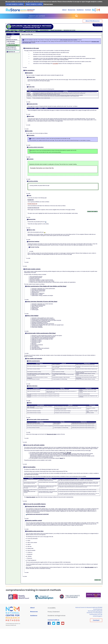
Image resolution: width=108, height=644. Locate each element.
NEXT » (96, 212)
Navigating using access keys (34, 531)
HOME (8, 30)
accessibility (55, 64)
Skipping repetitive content (33, 520)
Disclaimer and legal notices (57, 616)
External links (31, 219)
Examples (30, 159)
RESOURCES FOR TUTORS (69, 30)
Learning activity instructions (35, 147)
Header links (31, 77)
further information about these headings (69, 40)
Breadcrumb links (32, 104)
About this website (31, 497)
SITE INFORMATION (44, 30)
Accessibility (52, 608)
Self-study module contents (32, 269)
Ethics (29, 403)
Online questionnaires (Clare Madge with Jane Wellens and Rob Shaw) (46, 286)
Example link (31, 200)
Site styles (29, 131)
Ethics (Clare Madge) (32, 316)
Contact (88, 10)
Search (61, 458)
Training (9, 38)
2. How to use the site (12, 45)
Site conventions (29, 70)
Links (29, 195)
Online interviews (32, 386)
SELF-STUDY (14, 30)
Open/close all (11, 52)
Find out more (48, 4)
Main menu (30, 116)
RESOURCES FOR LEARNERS (32, 30)
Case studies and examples (34, 358)
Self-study (9, 36)
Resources (72, 10)
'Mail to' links (31, 230)
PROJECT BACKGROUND (56, 30)
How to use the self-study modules (34, 445)
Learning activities (32, 181)
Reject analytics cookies (34, 4)
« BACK (89, 212)
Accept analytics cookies (15, 4)
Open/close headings (33, 241)
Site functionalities (29, 467)
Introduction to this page (31, 48)
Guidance (80, 10)
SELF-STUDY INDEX (98, 25)
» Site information (11, 41)
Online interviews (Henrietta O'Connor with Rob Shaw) (41, 302)
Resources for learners (12, 40)
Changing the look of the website (35, 506)
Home (13, 34)
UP (93, 212)
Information (31, 135)
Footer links (31, 87)
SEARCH (96, 24)
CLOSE (25, 68)
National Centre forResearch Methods (13, 624)
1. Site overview (11, 43)
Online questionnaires (33, 361)
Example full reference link (33, 208)
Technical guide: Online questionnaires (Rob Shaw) (40, 333)
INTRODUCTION (20, 32)
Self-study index (67, 454)
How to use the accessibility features (35, 504)
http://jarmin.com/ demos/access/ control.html (38, 514)
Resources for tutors (11, 49)
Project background (11, 47)
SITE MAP (100, 24)
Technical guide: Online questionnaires (38, 419)
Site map (69, 452)
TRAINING (21, 30)
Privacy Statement (54, 612)
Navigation (29, 73)
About (64, 10)
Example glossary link (32, 204)
